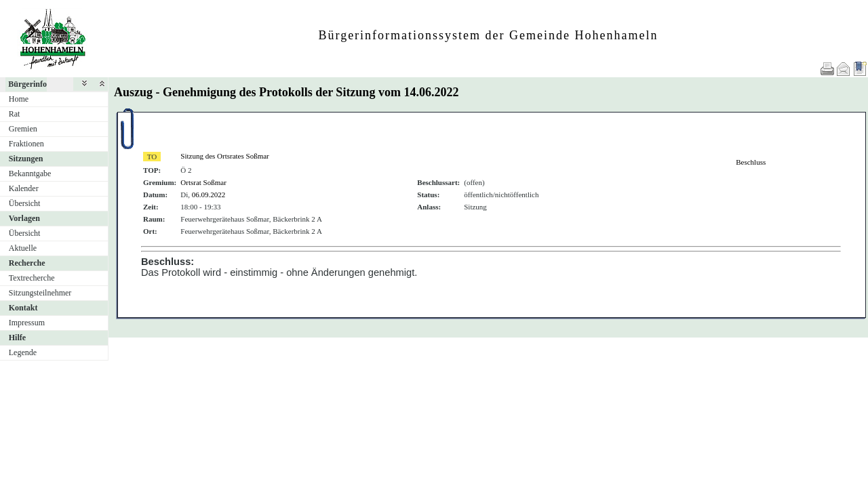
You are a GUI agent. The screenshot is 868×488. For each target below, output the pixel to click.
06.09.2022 (209, 195)
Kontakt (23, 308)
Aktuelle (23, 248)
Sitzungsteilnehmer (40, 293)
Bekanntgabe (30, 174)
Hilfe (17, 338)
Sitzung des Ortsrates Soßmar (224, 156)
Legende (23, 352)
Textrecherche (32, 278)
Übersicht (25, 203)
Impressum (27, 323)
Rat (15, 114)
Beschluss (751, 162)
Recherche (27, 263)
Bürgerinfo (27, 84)
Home (19, 99)
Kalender (24, 188)
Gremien (23, 129)
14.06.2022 (431, 92)
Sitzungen (26, 159)
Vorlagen (24, 218)
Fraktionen (26, 144)
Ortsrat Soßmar (203, 182)
